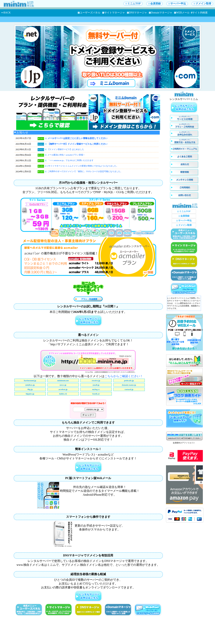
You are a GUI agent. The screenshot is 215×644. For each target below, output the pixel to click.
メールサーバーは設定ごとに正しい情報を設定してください (78, 138)
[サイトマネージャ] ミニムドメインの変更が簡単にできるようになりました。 (83, 166)
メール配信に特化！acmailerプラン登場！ (66, 155)
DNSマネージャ (137, 13)
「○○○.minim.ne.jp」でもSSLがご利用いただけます (70, 160)
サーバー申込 (177, 4)
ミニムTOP (133, 4)
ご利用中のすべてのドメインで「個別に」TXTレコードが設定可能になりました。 (85, 171)
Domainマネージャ (160, 13)
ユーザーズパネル (89, 13)
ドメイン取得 (202, 4)
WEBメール (182, 13)
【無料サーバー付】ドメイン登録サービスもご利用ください (78, 144)
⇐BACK (6, 13)
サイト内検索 (199, 13)
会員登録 (154, 4)
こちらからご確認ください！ (124, 376)
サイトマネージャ (114, 13)
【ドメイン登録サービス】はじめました (66, 149)
